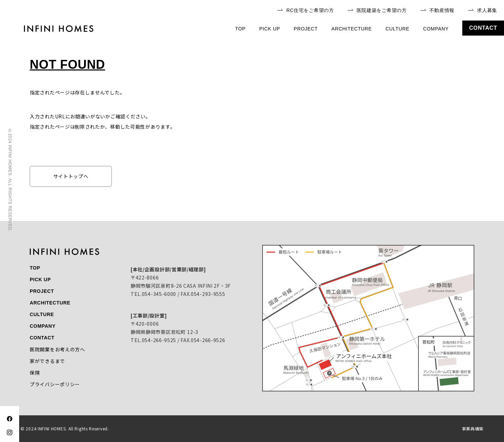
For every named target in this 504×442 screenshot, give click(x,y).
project (306, 29)
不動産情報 (438, 10)
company (436, 29)
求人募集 (483, 10)
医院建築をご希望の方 (377, 10)
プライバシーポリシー (55, 384)
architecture (352, 29)
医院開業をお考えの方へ (57, 349)
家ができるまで (47, 361)
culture (397, 29)
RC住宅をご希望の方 (306, 10)
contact (483, 28)
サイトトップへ (71, 176)
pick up (270, 29)
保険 (35, 373)
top (241, 29)
